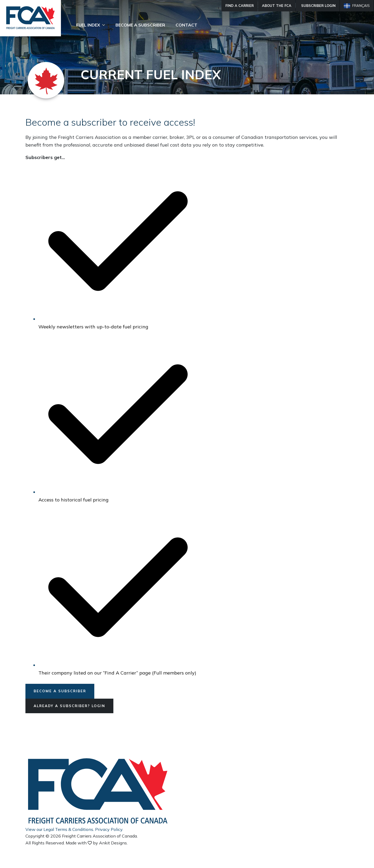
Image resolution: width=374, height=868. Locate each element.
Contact (186, 25)
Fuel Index (88, 25)
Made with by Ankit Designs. (97, 843)
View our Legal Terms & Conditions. (60, 830)
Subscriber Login (318, 6)
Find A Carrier (240, 6)
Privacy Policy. (109, 830)
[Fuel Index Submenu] (105, 25)
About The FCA (277, 6)
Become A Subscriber (140, 25)
